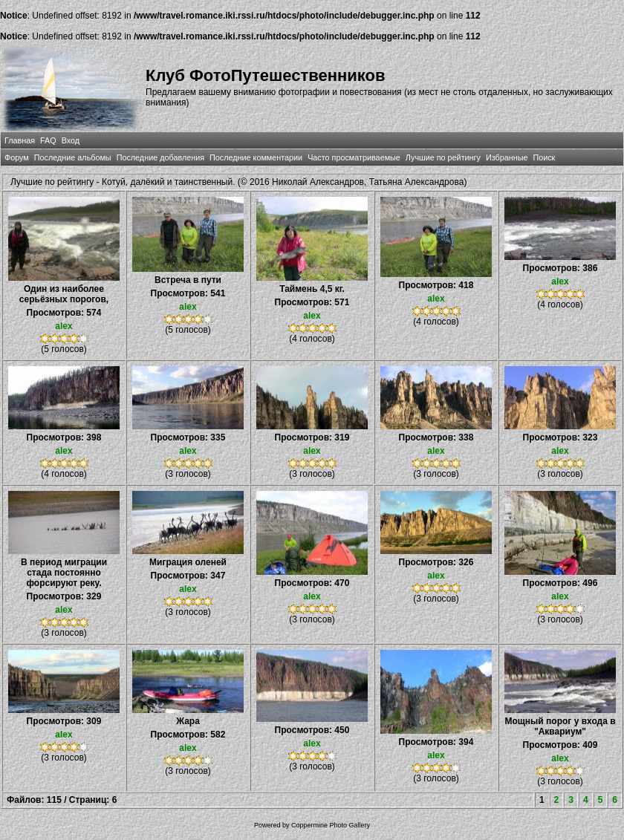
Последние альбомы (73, 157)
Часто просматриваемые (354, 157)
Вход (71, 140)
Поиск (544, 157)
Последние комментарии (256, 157)
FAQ (48, 140)
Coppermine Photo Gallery (331, 825)
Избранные (507, 157)
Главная (20, 140)
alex (64, 326)
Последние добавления (160, 157)
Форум (17, 157)
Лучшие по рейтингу (443, 157)
